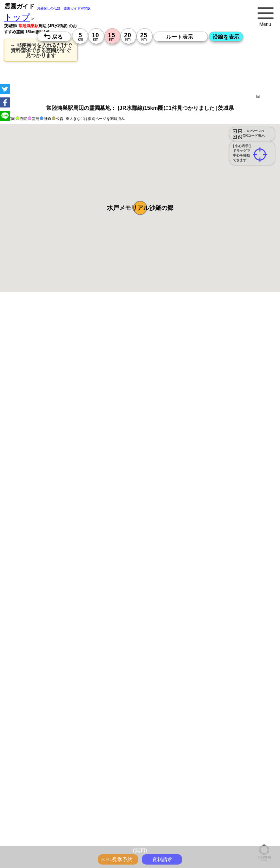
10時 (110, 725)
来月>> (178, 677)
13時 (110, 733)
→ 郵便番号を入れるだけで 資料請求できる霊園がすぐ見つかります (41, 50)
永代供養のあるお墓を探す (138, 333)
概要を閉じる (92, 392)
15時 (110, 741)
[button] (140, 208)
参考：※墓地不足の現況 (184, 566)
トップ (17, 17)
